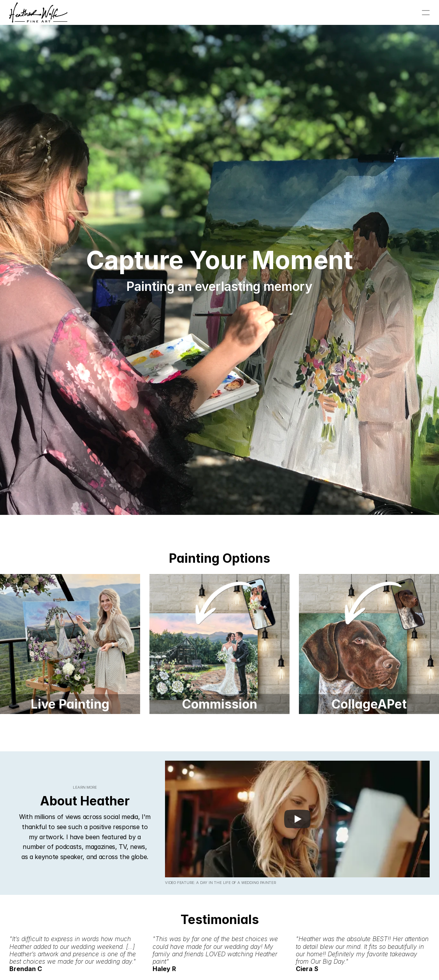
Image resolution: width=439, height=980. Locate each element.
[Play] (297, 819)
